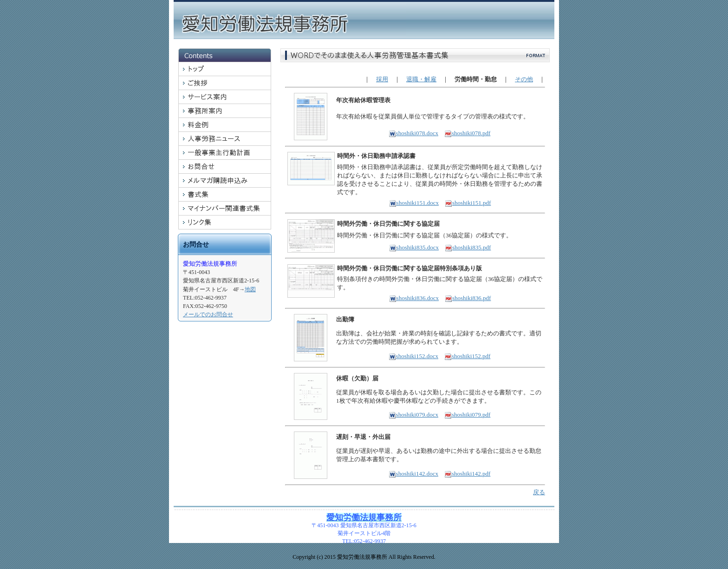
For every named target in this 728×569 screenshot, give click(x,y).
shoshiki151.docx (414, 203)
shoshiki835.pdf (468, 247)
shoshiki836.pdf (468, 298)
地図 (250, 289)
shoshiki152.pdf (467, 356)
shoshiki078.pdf (467, 133)
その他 (524, 79)
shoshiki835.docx (414, 247)
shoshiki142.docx (413, 474)
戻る (539, 492)
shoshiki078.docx (413, 133)
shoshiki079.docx (413, 415)
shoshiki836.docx (414, 298)
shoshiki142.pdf (467, 474)
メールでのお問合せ (208, 314)
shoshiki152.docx (413, 356)
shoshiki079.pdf (467, 415)
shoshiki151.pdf (468, 203)
